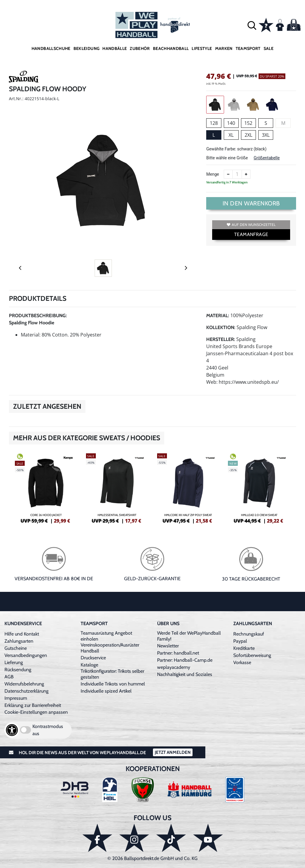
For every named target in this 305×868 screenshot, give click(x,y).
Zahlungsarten (19, 641)
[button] (252, 25)
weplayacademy (174, 667)
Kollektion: (221, 327)
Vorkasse (242, 662)
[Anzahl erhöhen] (246, 174)
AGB (9, 677)
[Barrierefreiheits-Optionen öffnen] (12, 730)
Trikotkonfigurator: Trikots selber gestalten (112, 674)
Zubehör (140, 48)
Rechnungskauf (249, 634)
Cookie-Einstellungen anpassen (36, 712)
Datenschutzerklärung (26, 691)
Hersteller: (221, 339)
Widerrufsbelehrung (24, 684)
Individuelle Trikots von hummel (113, 684)
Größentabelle (266, 158)
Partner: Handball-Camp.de (185, 660)
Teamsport (248, 48)
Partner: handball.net (178, 653)
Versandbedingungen (26, 655)
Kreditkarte (244, 648)
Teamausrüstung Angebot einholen (106, 636)
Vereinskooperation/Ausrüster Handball (110, 648)
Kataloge (89, 665)
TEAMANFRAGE (251, 234)
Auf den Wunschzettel (251, 225)
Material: (218, 316)
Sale (269, 48)
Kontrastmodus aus (48, 730)
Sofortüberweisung (252, 655)
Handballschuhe (51, 48)
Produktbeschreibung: (38, 316)
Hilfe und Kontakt (22, 634)
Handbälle (115, 48)
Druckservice (93, 658)
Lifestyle (202, 48)
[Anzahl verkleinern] (228, 174)
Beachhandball (171, 48)
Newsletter (168, 646)
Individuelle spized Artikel (106, 691)
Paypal (240, 641)
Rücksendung (18, 670)
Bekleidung (87, 48)
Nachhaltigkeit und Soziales (185, 674)
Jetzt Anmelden (173, 752)
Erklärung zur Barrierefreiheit (33, 705)
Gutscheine (16, 648)
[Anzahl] (237, 174)
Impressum (16, 698)
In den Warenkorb (251, 203)
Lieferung (14, 662)
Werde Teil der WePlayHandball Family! (189, 636)
